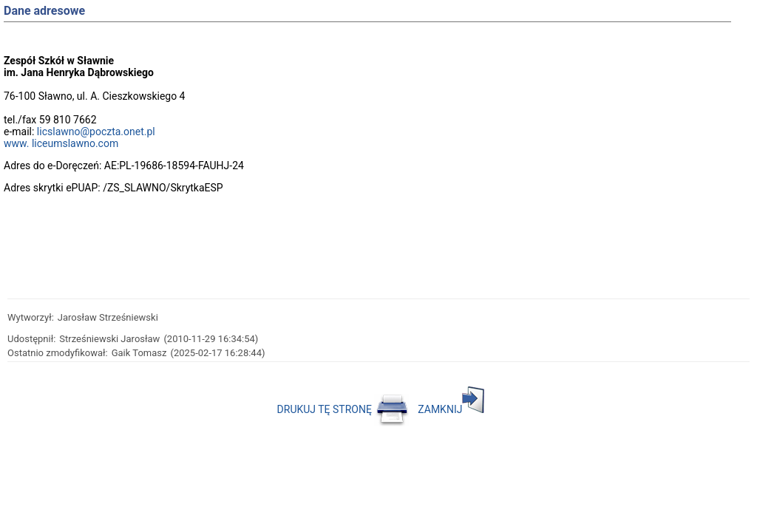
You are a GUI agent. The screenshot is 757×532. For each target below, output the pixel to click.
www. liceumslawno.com (61, 143)
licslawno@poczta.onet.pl (96, 132)
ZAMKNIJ (451, 409)
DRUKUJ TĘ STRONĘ (343, 409)
